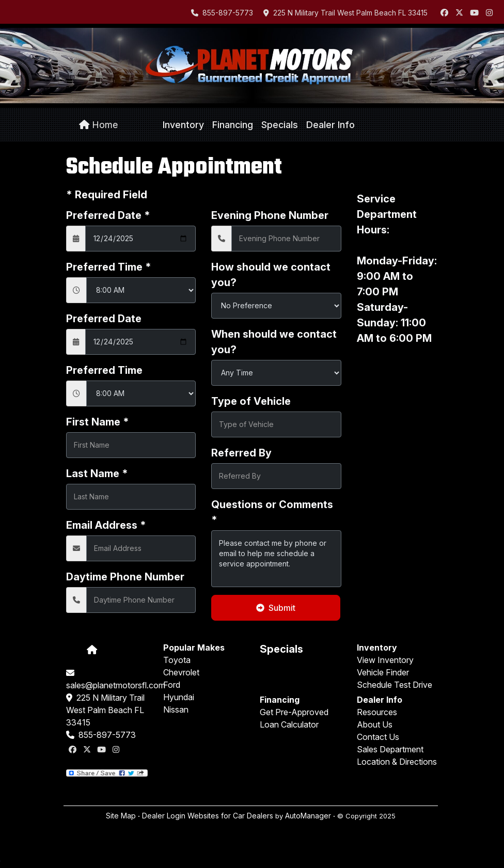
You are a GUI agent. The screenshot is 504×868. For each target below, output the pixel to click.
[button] (183, 125)
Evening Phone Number (270, 215)
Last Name (97, 474)
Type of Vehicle (251, 401)
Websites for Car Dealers (230, 816)
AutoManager (308, 816)
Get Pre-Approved (294, 712)
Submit (276, 608)
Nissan (176, 709)
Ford (172, 685)
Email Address (106, 525)
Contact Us (378, 737)
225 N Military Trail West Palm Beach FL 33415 (345, 13)
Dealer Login (164, 816)
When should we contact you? (274, 342)
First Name (98, 422)
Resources (377, 712)
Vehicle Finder (383, 672)
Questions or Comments (272, 512)
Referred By (241, 453)
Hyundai (179, 697)
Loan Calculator (289, 724)
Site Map (121, 816)
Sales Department (390, 749)
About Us (375, 724)
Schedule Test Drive (395, 685)
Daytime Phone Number (125, 577)
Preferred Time (109, 267)
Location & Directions (397, 762)
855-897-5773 (222, 13)
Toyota (177, 660)
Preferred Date (108, 215)
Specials (281, 649)
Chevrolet (181, 672)
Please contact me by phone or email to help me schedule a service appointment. (276, 559)
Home (98, 125)
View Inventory (385, 660)
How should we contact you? (271, 275)
